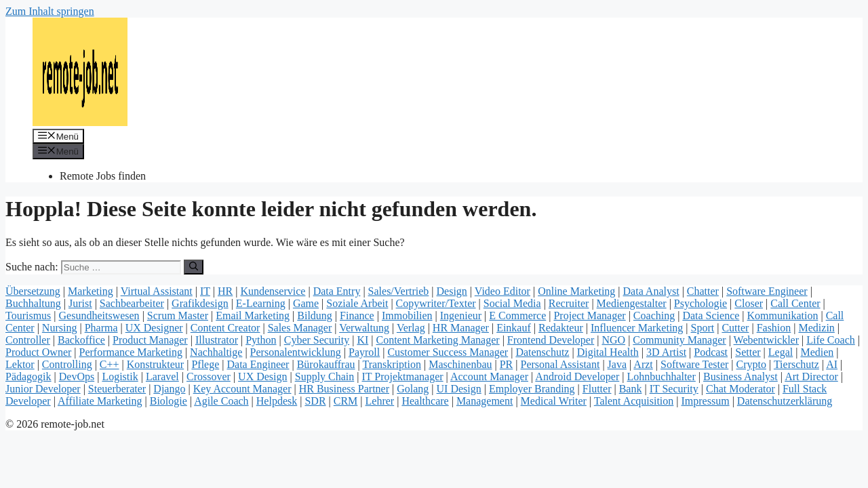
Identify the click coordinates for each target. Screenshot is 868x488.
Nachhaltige (216, 352)
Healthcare (425, 401)
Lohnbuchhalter (662, 377)
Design (452, 291)
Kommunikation (783, 316)
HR (225, 291)
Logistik (120, 377)
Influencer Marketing (637, 328)
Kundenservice (273, 291)
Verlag (411, 328)
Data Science (711, 316)
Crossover (209, 377)
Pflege (205, 364)
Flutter (597, 389)
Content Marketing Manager (437, 340)
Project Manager (589, 316)
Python (261, 340)
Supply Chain (325, 377)
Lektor (20, 364)
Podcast (711, 352)
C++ (110, 364)
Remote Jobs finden (103, 176)
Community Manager (679, 340)
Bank (631, 389)
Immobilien (407, 316)
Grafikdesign (200, 303)
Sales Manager (300, 328)
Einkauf (514, 328)
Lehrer (380, 401)
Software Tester (694, 364)
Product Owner (38, 352)
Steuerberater (117, 389)
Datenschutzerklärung (785, 401)
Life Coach (831, 340)
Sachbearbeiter (132, 303)
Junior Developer (43, 389)
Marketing (91, 291)
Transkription (392, 364)
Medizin (817, 328)
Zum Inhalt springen (50, 11)
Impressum (706, 401)
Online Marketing (576, 291)
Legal (781, 352)
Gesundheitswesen (99, 316)
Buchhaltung (33, 303)
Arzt (643, 364)
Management (485, 401)
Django (169, 389)
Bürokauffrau (326, 364)
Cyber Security (317, 340)
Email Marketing (253, 316)
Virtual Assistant (157, 291)
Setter (748, 352)
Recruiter (569, 303)
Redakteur (561, 328)
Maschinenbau (460, 364)
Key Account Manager (242, 389)
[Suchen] (194, 267)
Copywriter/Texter (436, 303)
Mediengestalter (632, 303)
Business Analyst (741, 377)
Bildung (315, 316)
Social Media (512, 303)
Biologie (169, 401)
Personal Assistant (560, 364)
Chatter (703, 291)
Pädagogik (28, 377)
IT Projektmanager (403, 377)
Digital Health (608, 352)
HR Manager (461, 328)
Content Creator (225, 328)
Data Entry (337, 291)
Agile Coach (221, 401)
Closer (749, 303)
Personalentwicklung (296, 352)
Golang (413, 389)
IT (205, 291)
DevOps (77, 377)
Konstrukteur (155, 364)
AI (832, 364)
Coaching (654, 316)
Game (306, 303)
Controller (28, 340)
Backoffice (81, 340)
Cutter (735, 328)
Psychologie (701, 303)
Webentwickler (766, 340)
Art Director (811, 377)
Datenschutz (542, 352)
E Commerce (517, 316)
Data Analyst (651, 291)
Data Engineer (258, 364)
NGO (613, 340)
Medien (817, 352)
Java (617, 364)
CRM (346, 401)
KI (362, 340)
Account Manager (489, 377)
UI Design (459, 389)
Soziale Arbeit (357, 303)
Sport (703, 328)
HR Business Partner (344, 389)
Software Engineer (767, 291)
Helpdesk (277, 401)
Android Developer (577, 377)
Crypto (751, 364)
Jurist (80, 303)
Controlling (67, 364)
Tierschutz (796, 364)
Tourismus (28, 316)
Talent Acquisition (634, 401)
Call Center (795, 303)
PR (507, 364)
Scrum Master (178, 316)
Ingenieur (461, 316)
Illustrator (217, 340)
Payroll (364, 352)
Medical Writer (554, 401)
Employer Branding (532, 389)
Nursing (60, 328)
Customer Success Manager (448, 352)
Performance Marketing (131, 352)
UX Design (262, 377)
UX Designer (154, 328)
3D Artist (666, 352)
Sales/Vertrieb (399, 291)
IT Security (674, 389)
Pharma (101, 328)
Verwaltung (364, 328)
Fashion (774, 328)
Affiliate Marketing (100, 401)
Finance (357, 316)
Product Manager (150, 340)
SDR (315, 401)
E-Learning (261, 303)
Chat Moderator (741, 389)
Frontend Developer (551, 340)
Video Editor (502, 291)
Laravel (162, 377)
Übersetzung (33, 291)
